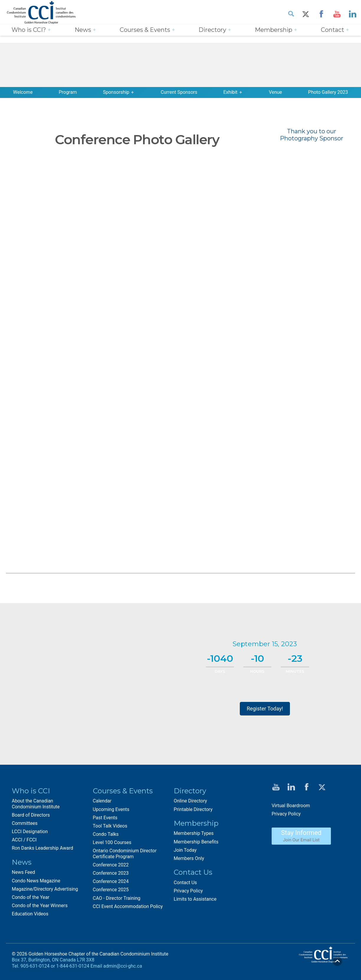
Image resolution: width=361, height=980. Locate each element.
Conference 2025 (111, 890)
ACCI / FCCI (24, 840)
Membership (274, 30)
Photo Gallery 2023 (328, 92)
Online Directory (190, 801)
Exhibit (230, 92)
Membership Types (194, 833)
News (83, 30)
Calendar (102, 801)
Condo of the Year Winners (40, 906)
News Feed (23, 872)
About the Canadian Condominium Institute (36, 804)
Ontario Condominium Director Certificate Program (125, 853)
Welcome (23, 92)
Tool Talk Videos (110, 826)
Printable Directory (193, 809)
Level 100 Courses (112, 842)
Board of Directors (31, 815)
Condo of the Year (31, 897)
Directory (212, 30)
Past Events (105, 818)
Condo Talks (106, 834)
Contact (333, 30)
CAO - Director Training (117, 898)
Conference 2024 (111, 881)
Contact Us (185, 883)
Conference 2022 (111, 865)
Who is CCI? (29, 30)
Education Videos (30, 914)
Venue (275, 92)
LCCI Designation (30, 832)
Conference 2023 (111, 873)
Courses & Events (145, 30)
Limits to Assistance (195, 899)
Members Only (189, 858)
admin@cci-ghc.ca (123, 966)
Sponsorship (116, 92)
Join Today (185, 850)
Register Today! (265, 709)
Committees (25, 823)
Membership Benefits (196, 842)
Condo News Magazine (36, 881)
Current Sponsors (179, 92)
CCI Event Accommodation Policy (128, 906)
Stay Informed (301, 836)
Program (68, 92)
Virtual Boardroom (291, 806)
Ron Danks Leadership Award (42, 848)
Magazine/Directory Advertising (45, 889)
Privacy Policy (188, 891)
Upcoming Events (111, 809)
